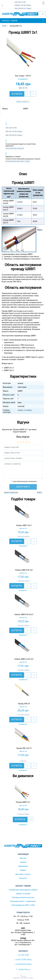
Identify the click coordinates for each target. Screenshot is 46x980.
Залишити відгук (24, 536)
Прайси (23, 870)
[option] (23, 54)
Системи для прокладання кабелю (23, 890)
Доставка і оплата (23, 874)
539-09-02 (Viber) (23, 9)
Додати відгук (22, 101)
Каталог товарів (10, 21)
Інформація (23, 866)
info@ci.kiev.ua (23, 969)
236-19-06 (20, 2)
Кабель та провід (23, 894)
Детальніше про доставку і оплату (18, 161)
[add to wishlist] (27, 94)
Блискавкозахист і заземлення (23, 901)
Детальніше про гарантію (15, 148)
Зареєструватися (11, 492)
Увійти (39, 492)
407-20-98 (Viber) (23, 5)
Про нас (23, 858)
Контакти (23, 878)
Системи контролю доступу (23, 897)
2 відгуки (23, 761)
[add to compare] (33, 94)
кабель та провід (25, 410)
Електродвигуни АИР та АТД (23, 905)
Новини (23, 862)
